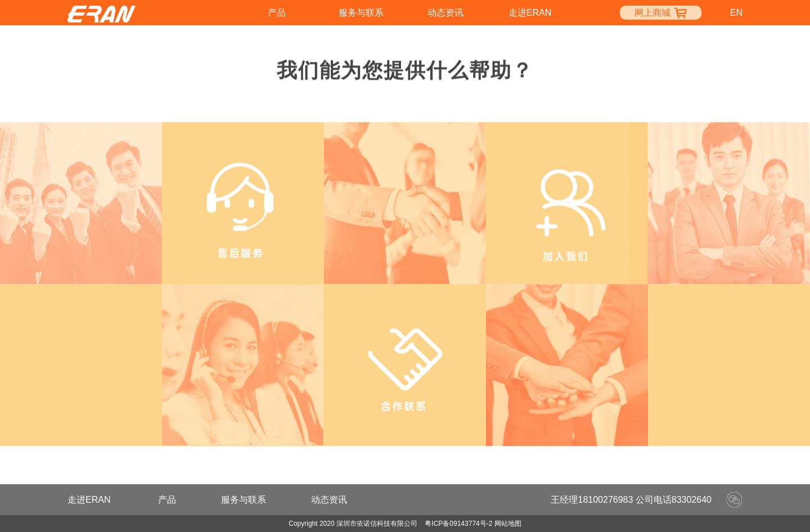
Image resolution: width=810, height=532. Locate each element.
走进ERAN (530, 13)
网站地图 (508, 524)
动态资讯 (445, 13)
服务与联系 (361, 13)
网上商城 (661, 13)
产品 (277, 13)
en (736, 13)
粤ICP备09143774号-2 (458, 524)
